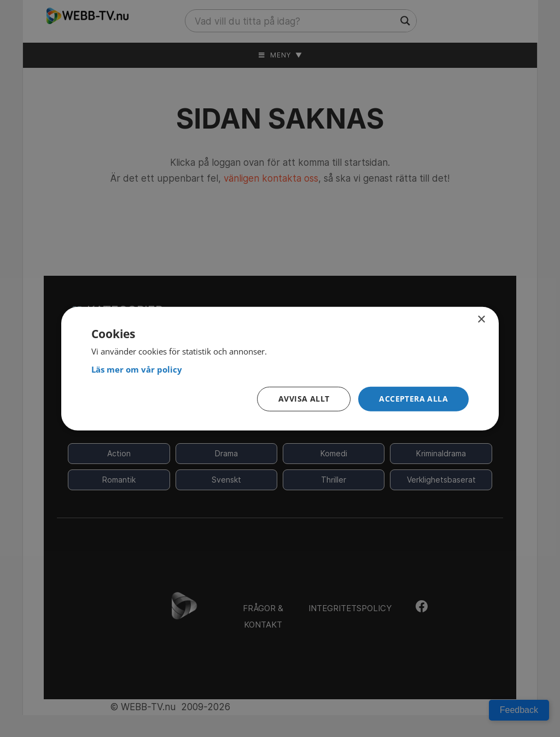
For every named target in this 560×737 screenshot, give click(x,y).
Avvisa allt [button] (304, 399)
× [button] (481, 319)
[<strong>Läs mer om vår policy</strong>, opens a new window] (280, 369)
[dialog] (280, 368)
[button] (413, 399)
